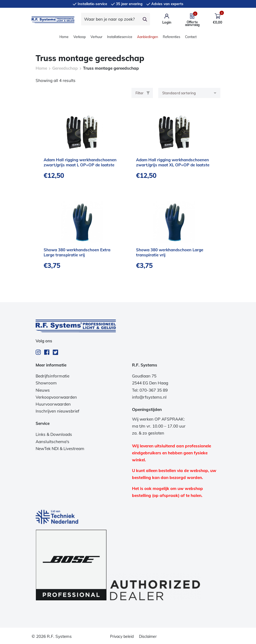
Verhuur (96, 37)
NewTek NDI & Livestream (60, 449)
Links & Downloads (54, 434)
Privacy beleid (122, 636)
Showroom (46, 383)
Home (64, 37)
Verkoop (80, 37)
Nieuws (43, 390)
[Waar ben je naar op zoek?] (111, 19)
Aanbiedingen (148, 37)
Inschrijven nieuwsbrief (57, 411)
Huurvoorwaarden (53, 404)
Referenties (172, 37)
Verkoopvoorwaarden (56, 397)
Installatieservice (120, 37)
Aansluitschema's (52, 442)
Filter (143, 93)
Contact (191, 37)
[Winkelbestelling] (189, 93)
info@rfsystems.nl (149, 397)
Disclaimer (148, 636)
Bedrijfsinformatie (52, 376)
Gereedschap (65, 68)
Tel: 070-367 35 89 (150, 390)
